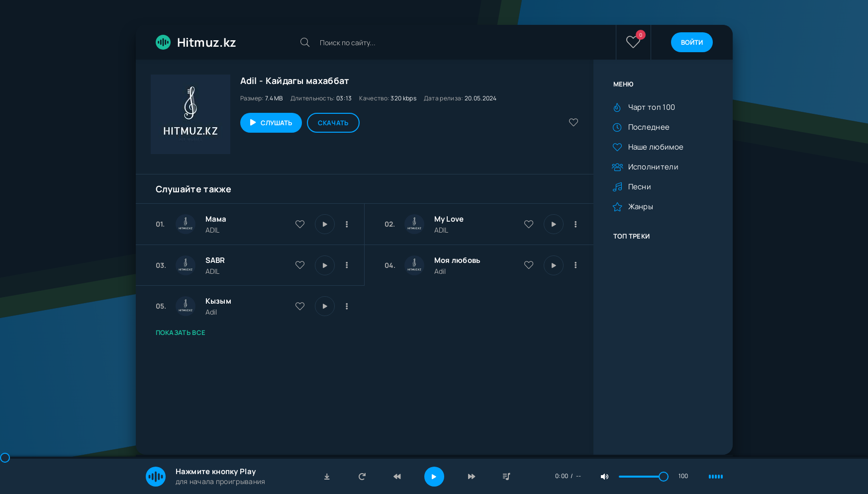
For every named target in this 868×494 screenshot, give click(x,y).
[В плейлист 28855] (347, 306)
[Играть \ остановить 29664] (325, 265)
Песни (640, 187)
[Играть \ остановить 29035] (554, 265)
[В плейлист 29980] (576, 224)
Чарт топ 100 (652, 107)
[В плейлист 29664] (347, 265)
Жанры (641, 206)
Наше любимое (656, 147)
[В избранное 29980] (529, 224)
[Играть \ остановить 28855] (325, 306)
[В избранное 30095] (300, 224)
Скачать (333, 123)
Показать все (181, 332)
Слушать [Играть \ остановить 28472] (276, 123)
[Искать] (305, 42)
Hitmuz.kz (196, 42)
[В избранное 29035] (529, 265)
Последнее (649, 127)
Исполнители (653, 167)
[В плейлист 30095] (347, 224)
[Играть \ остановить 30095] (325, 224)
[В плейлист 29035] (576, 265)
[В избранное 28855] (300, 306)
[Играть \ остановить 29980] (554, 224)
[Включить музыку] (434, 477)
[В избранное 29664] (300, 265)
